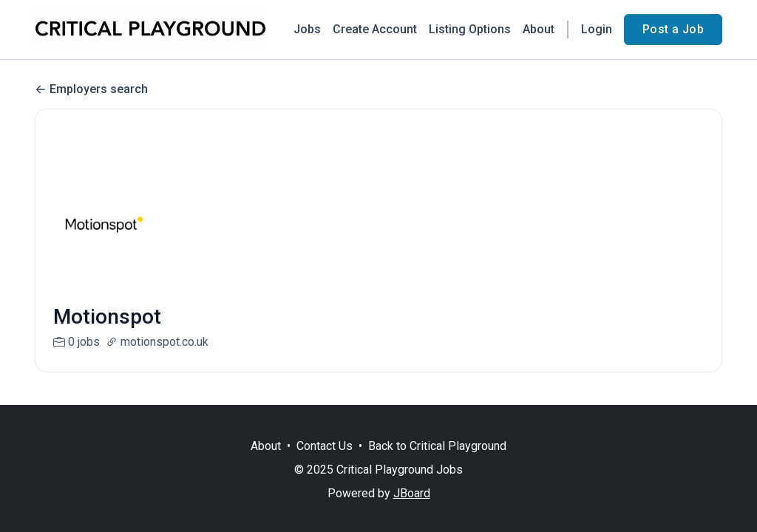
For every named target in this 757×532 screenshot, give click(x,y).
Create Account (375, 29)
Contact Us (325, 446)
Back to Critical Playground (437, 446)
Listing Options (470, 29)
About (539, 29)
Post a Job (673, 29)
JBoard (412, 493)
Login (597, 29)
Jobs (307, 29)
